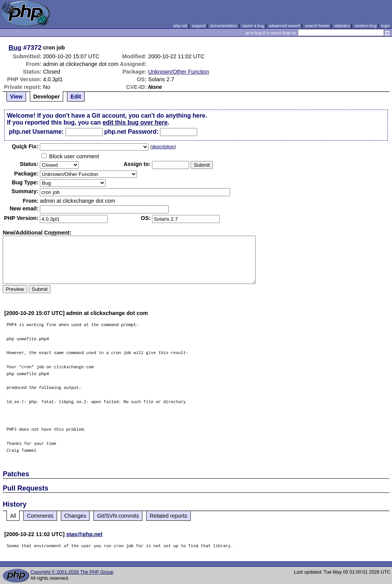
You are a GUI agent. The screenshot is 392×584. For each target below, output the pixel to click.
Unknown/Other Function (179, 72)
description (163, 147)
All (13, 516)
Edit (76, 97)
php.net (180, 26)
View (16, 97)
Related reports (168, 516)
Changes (75, 516)
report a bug (253, 26)
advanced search (284, 26)
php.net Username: (36, 132)
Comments (40, 516)
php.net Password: (131, 132)
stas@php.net (84, 534)
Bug (15, 48)
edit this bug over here (135, 122)
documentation (224, 26)
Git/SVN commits (118, 516)
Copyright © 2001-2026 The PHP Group (72, 572)
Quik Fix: (25, 146)
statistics (342, 26)
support (199, 26)
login (386, 26)
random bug (366, 26)
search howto (317, 26)
